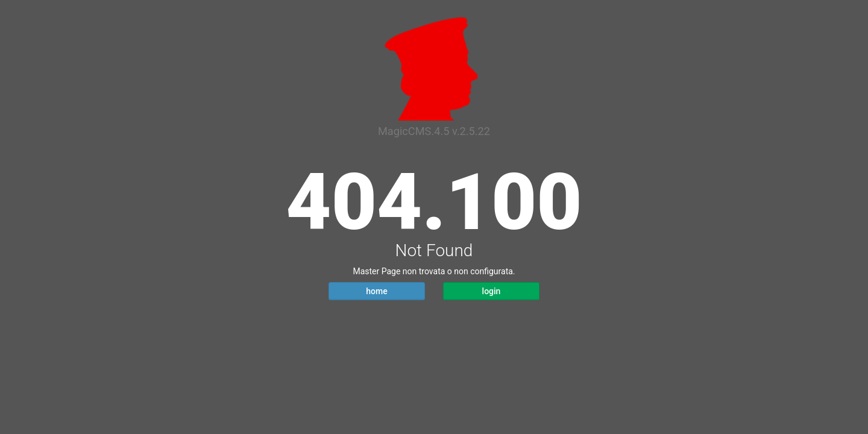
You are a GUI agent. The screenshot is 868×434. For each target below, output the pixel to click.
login (492, 291)
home (376, 291)
